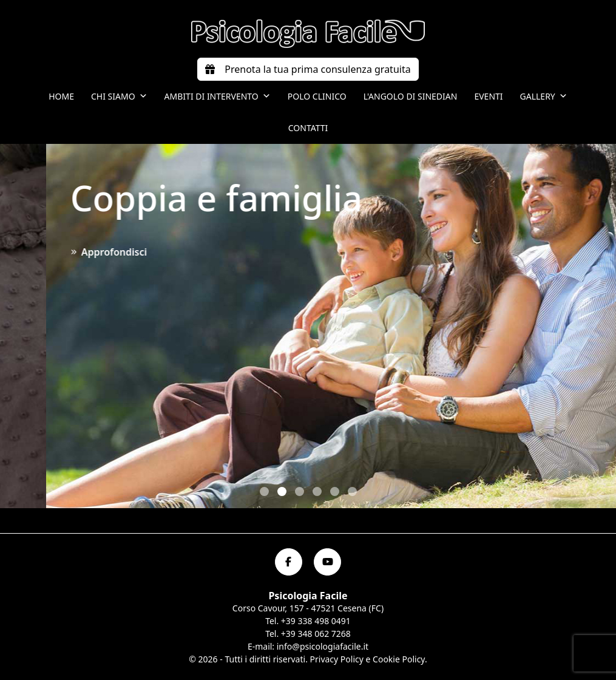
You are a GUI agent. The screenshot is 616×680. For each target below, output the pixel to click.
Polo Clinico (317, 96)
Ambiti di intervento (218, 97)
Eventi (488, 96)
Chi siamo (119, 97)
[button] (264, 491)
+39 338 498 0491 (316, 621)
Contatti (308, 128)
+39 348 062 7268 (316, 634)
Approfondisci (496, 252)
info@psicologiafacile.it (323, 646)
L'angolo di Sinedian (411, 96)
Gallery (544, 97)
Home (61, 96)
